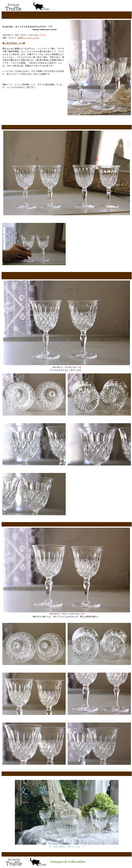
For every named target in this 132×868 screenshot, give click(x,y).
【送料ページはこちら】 (28, 38)
